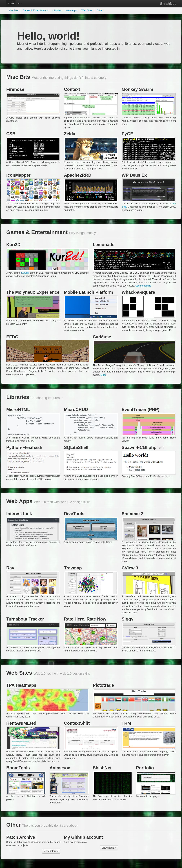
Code (11, 4)
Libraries (57, 10)
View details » (51, 851)
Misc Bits (13, 10)
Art (19, 4)
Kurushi (25, 273)
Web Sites (87, 10)
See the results (143, 286)
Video (104, 375)
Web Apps (71, 10)
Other (100, 10)
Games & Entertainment (35, 10)
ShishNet (168, 4)
